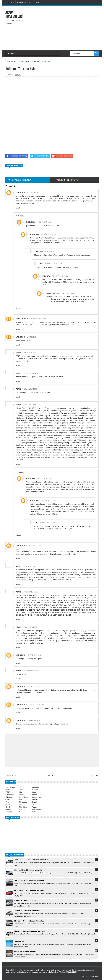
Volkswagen (37, 809)
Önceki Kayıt (94, 776)
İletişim (38, 3)
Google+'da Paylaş (62, 156)
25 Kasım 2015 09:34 (39, 319)
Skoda (35, 795)
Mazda (22, 800)
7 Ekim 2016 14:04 (32, 337)
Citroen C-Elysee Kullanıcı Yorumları (29, 880)
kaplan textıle (23, 319)
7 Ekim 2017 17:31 (29, 566)
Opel (21, 812)
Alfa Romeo (11, 787)
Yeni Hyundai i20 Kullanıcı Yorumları (29, 890)
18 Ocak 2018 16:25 (29, 627)
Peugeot (35, 787)
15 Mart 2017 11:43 (33, 546)
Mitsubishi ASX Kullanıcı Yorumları (29, 870)
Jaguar (22, 787)
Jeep (21, 790)
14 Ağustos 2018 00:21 (35, 687)
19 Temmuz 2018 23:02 (31, 671)
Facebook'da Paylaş (16, 156)
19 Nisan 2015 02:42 (44, 222)
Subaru (35, 800)
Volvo (34, 812)
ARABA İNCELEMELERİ (14, 14)
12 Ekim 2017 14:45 (47, 523)
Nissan (22, 809)
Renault (35, 790)
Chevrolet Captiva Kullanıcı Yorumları (30, 931)
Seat (34, 792)
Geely (8, 807)
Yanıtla (18, 208)
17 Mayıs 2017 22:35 (44, 478)
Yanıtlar (21, 216)
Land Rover (24, 797)
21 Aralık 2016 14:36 (30, 373)
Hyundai (9, 812)
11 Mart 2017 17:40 (29, 405)
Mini (21, 804)
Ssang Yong (37, 797)
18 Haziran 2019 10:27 (65, 293)
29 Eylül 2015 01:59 (48, 234)
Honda (9, 809)
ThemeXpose (94, 977)
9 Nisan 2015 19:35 (33, 193)
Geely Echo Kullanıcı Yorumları (27, 911)
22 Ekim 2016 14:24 (29, 353)
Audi (8, 790)
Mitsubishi (23, 807)
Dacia (8, 800)
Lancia (22, 795)
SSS (31, 3)
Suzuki (35, 802)
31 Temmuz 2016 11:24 (53, 264)
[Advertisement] (67, 28)
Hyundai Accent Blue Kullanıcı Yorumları (31, 860)
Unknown (20, 193)
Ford (8, 804)
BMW (8, 792)
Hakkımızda (21, 3)
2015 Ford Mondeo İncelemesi (26, 901)
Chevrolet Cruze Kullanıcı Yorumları (29, 921)
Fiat (8, 802)
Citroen (9, 797)
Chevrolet (10, 795)
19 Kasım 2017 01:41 (30, 592)
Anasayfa (10, 3)
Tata (34, 804)
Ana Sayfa (11, 61)
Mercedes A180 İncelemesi (25, 951)
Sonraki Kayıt (11, 776)
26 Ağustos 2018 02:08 (35, 705)
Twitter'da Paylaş (39, 156)
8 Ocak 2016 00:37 (47, 252)
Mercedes (23, 802)
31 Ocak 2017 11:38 (29, 389)
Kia (21, 792)
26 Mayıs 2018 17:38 (60, 276)
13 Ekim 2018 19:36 (33, 720)
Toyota (35, 807)
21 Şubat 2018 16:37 (34, 655)
